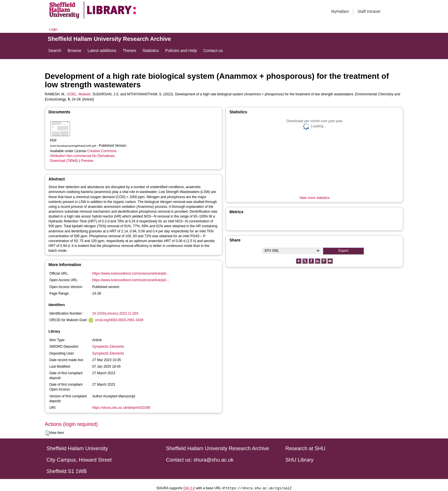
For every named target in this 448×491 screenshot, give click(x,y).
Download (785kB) (64, 161)
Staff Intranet (369, 11)
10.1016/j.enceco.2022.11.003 (115, 313)
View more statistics (315, 198)
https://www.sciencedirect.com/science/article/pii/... (131, 273)
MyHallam (340, 11)
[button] (47, 433)
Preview (87, 161)
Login (53, 29)
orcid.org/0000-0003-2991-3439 (119, 320)
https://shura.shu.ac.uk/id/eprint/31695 (121, 408)
